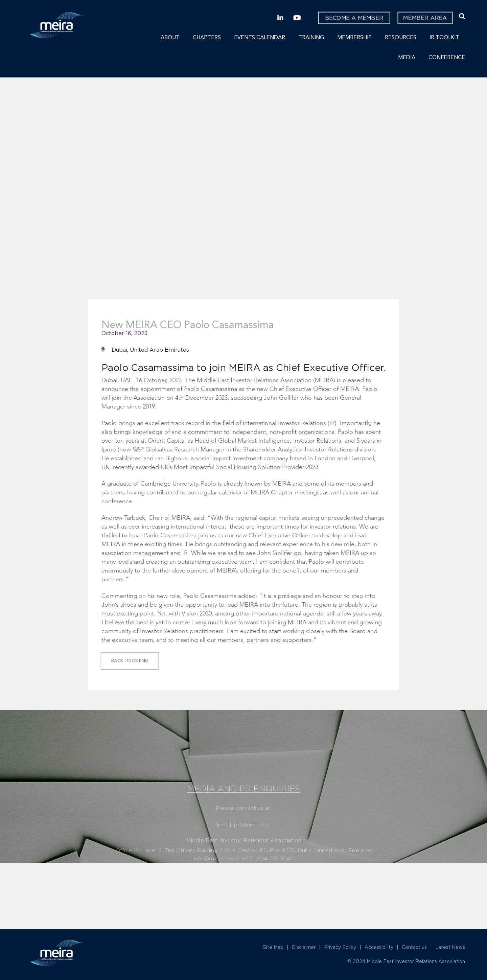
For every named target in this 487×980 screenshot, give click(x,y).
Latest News (450, 947)
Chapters (207, 38)
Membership (354, 38)
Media (407, 58)
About (170, 38)
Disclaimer (304, 947)
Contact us (414, 947)
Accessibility (379, 947)
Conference (447, 58)
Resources (401, 38)
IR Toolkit (444, 38)
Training (311, 38)
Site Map (273, 947)
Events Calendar (260, 38)
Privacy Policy (340, 947)
